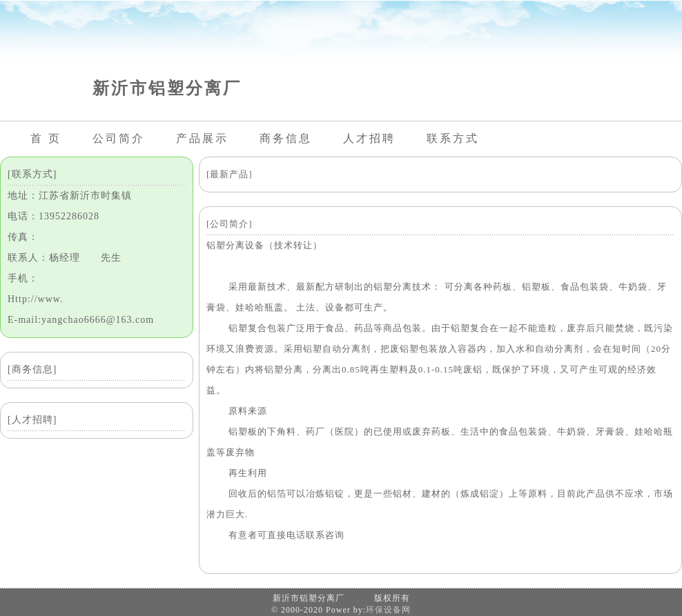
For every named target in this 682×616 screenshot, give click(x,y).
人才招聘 (369, 138)
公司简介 (119, 138)
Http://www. (35, 299)
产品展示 (202, 138)
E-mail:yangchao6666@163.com (81, 320)
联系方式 (453, 138)
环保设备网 (388, 610)
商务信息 (286, 138)
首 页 (46, 138)
